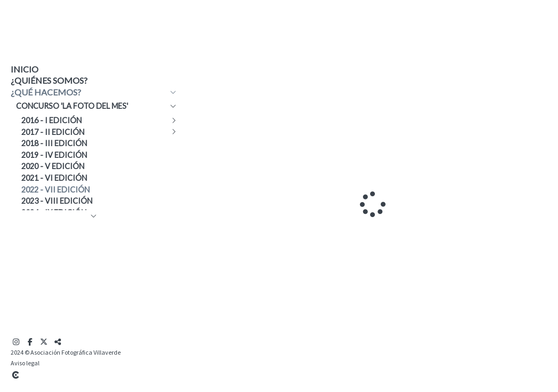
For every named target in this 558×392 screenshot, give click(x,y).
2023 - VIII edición (57, 201)
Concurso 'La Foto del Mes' (72, 106)
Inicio (25, 69)
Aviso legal (25, 363)
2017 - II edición (53, 132)
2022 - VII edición (56, 190)
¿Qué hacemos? (46, 92)
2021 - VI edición (54, 178)
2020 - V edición (53, 166)
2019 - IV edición (54, 155)
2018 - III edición (54, 143)
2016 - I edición (52, 120)
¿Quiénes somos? (49, 80)
